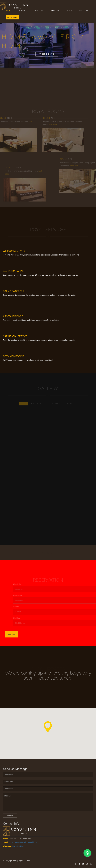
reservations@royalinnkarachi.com (24, 842)
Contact (85, 11)
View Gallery (48, 553)
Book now (12, 17)
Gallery (57, 11)
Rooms (24, 11)
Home (11, 11)
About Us (40, 11)
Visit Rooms (47, 54)
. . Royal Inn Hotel (17, 846)
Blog (71, 11)
